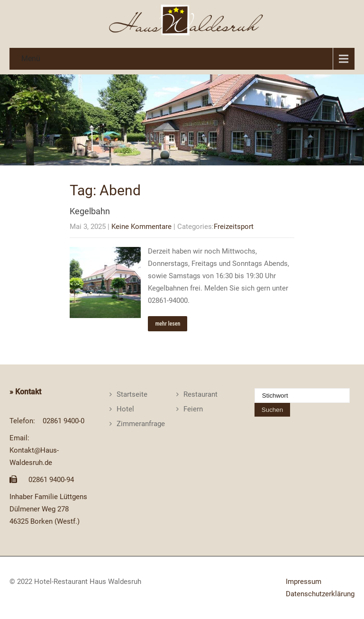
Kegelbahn (90, 211)
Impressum (304, 582)
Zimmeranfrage (141, 424)
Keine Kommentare (141, 227)
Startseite (132, 394)
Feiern (193, 409)
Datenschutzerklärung (320, 594)
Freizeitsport (234, 227)
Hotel (125, 409)
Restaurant (200, 394)
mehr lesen (168, 324)
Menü (31, 59)
